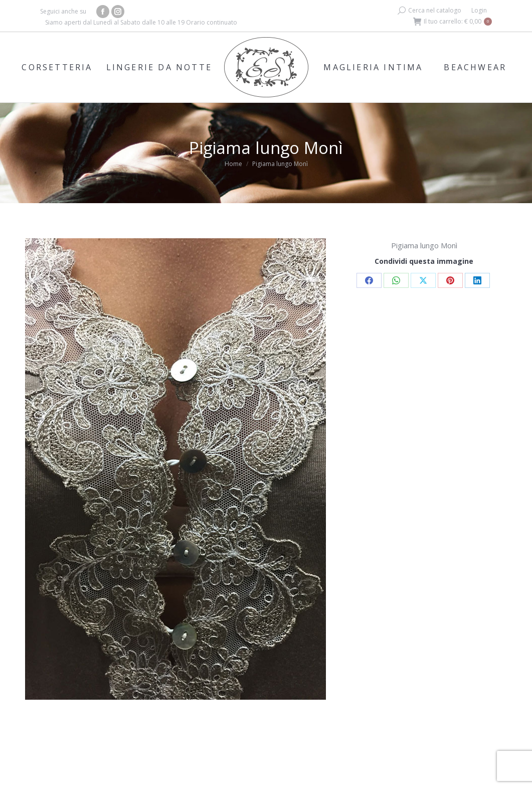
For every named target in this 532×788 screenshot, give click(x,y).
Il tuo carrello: (453, 22)
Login (479, 10)
